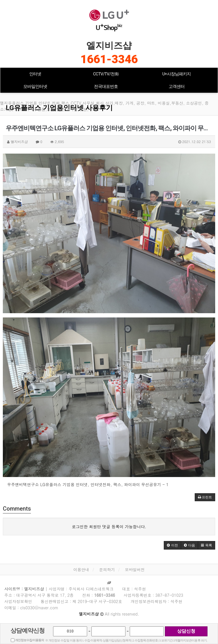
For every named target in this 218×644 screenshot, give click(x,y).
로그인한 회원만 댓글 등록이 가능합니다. (109, 527)
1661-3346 (109, 59)
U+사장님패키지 (177, 74)
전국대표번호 (106, 86)
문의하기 (107, 569)
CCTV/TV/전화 (106, 74)
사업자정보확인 (18, 601)
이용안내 (81, 569)
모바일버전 (135, 569)
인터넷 (35, 74)
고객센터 (177, 86)
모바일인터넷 (35, 86)
